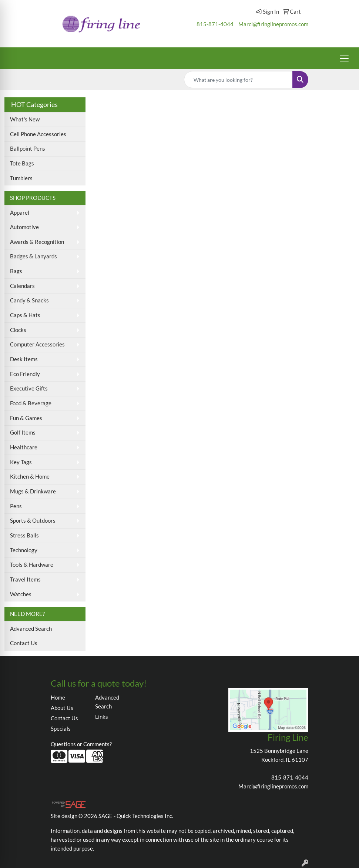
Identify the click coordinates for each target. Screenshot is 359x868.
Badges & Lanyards (33, 256)
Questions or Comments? (81, 744)
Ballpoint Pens (28, 149)
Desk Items (24, 359)
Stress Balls (24, 535)
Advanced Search (31, 629)
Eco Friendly (25, 374)
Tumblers (21, 178)
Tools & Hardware (32, 565)
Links (102, 717)
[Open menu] (344, 58)
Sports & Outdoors (33, 521)
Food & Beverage (31, 403)
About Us (62, 708)
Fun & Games (26, 418)
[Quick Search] (238, 80)
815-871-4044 (215, 24)
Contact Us (24, 643)
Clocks (18, 330)
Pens (16, 506)
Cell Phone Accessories (38, 134)
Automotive (24, 227)
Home (58, 698)
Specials (61, 729)
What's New (25, 119)
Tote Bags (22, 163)
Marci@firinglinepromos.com (273, 24)
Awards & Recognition (37, 242)
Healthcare (24, 447)
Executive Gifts (29, 388)
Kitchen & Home (30, 477)
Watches (21, 594)
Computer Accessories (37, 344)
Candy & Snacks (29, 300)
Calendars (22, 286)
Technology (24, 550)
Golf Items (23, 433)
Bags (16, 271)
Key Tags (21, 462)
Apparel (20, 213)
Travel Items (25, 579)
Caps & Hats (25, 315)
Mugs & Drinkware (33, 491)
